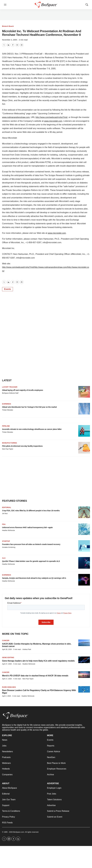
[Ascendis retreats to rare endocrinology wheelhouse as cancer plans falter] (84, 431)
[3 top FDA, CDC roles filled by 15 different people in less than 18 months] (84, 512)
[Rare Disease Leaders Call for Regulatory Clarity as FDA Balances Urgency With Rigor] (84, 689)
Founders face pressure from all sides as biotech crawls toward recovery (31, 544)
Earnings (7, 404)
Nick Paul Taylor (8, 449)
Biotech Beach (8, 26)
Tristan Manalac (8, 410)
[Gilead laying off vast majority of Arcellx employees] (84, 392)
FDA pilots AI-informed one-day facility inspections (22, 446)
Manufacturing (10, 443)
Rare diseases (9, 687)
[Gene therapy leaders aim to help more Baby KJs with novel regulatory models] (84, 660)
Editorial (7, 507)
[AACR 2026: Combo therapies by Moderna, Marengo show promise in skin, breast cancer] (84, 643)
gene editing (8, 657)
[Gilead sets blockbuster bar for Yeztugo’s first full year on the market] (84, 409)
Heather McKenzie (8, 530)
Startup (6, 541)
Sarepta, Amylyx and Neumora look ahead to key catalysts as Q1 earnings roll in (34, 578)
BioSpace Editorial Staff (10, 393)
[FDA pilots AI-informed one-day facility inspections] (84, 448)
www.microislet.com (53, 121)
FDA (4, 524)
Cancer (6, 640)
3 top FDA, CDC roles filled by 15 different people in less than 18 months (31, 511)
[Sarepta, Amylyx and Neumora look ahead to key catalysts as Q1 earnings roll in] (84, 580)
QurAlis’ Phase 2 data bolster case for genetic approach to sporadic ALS (31, 561)
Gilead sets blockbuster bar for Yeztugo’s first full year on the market (29, 407)
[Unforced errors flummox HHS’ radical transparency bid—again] (84, 529)
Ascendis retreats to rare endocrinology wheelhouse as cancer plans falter (32, 429)
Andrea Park (27, 649)
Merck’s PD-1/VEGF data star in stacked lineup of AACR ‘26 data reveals (35, 676)
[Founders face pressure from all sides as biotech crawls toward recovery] (84, 546)
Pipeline (6, 426)
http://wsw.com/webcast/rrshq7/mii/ (51, 117)
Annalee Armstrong (9, 547)
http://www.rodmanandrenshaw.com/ (51, 267)
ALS (4, 558)
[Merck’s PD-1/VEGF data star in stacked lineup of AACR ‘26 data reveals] (84, 675)
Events (8, 289)
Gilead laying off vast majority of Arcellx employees (23, 390)
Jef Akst (5, 514)
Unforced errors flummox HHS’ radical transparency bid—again (27, 527)
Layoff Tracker (10, 387)
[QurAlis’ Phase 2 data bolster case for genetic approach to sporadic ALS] (84, 563)
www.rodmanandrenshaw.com (16, 117)
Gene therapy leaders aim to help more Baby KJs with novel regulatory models (38, 661)
